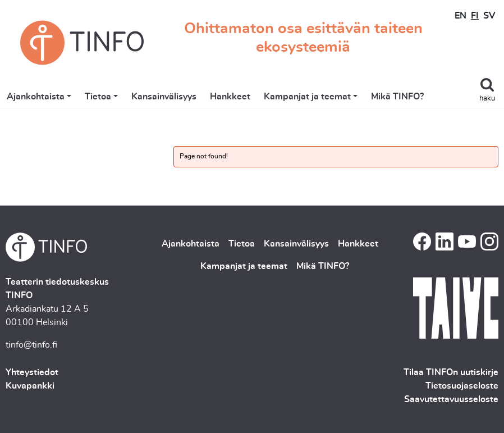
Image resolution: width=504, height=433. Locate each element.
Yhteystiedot (32, 372)
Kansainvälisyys (164, 97)
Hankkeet (230, 97)
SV (489, 16)
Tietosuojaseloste (462, 386)
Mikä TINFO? (397, 97)
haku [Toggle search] (487, 99)
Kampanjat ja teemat (307, 97)
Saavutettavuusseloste (451, 399)
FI (475, 16)
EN (461, 16)
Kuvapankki (30, 386)
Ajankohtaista (36, 97)
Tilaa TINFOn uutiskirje (451, 372)
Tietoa (98, 97)
